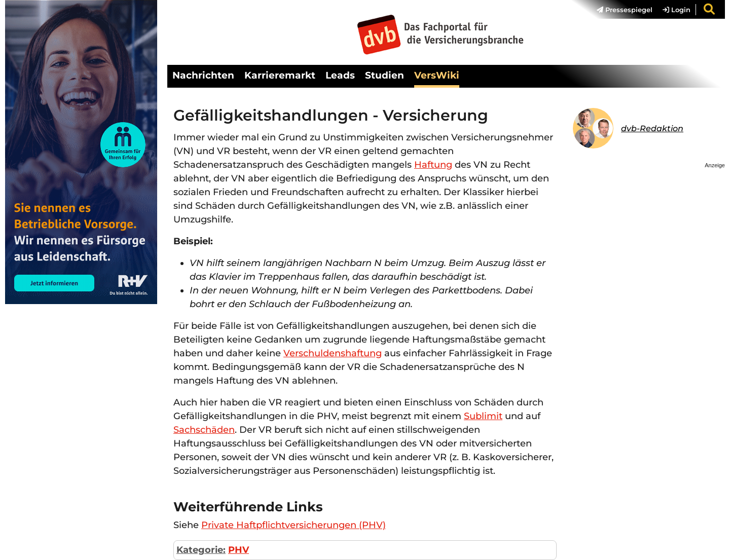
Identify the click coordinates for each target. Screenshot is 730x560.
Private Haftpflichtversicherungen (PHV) (294, 525)
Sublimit (483, 416)
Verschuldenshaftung (333, 353)
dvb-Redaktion (652, 128)
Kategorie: (201, 550)
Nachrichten (203, 75)
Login (677, 10)
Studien (385, 75)
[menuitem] (619, 10)
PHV (239, 550)
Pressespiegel (625, 10)
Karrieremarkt (280, 75)
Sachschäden (204, 430)
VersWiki (437, 75)
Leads (340, 75)
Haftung (433, 165)
